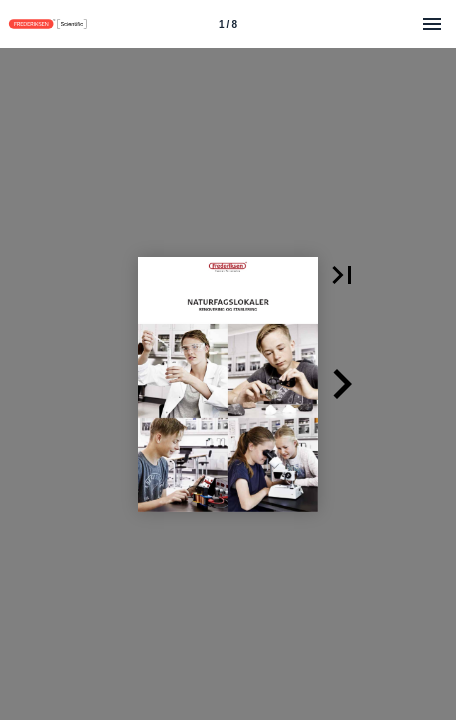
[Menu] (432, 24)
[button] (342, 275)
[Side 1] (228, 24)
